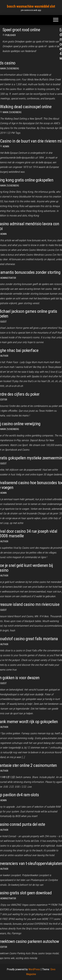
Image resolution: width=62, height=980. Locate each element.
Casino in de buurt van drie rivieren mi (31, 141)
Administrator (8, 278)
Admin (6, 146)
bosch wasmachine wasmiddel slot (31, 6)
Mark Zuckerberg (10, 69)
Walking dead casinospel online (26, 107)
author (4, 356)
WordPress (34, 969)
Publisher (10, 35)
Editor (4, 400)
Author (4, 541)
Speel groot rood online (21, 30)
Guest (3, 322)
